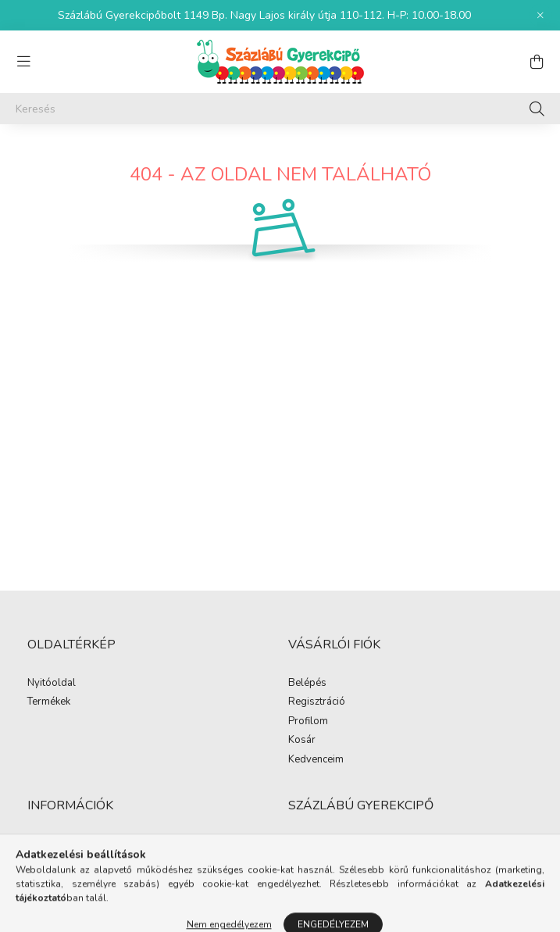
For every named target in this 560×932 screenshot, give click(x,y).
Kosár (302, 741)
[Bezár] (540, 16)
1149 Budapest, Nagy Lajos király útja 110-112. (399, 844)
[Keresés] (280, 109)
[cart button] (537, 62)
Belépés (307, 684)
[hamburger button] (23, 62)
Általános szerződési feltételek (98, 845)
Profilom (308, 722)
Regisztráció (317, 702)
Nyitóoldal (52, 684)
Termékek (49, 702)
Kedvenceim (316, 760)
